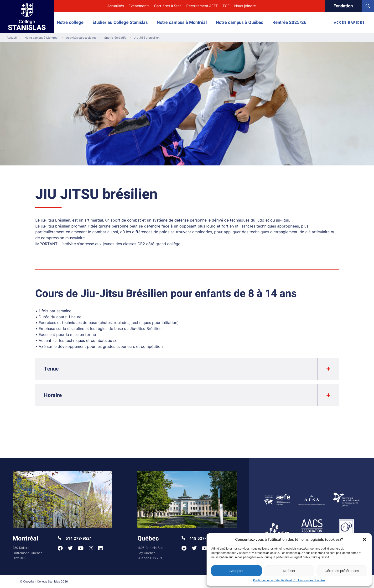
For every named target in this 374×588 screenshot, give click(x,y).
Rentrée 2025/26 (289, 23)
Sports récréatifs (115, 38)
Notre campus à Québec (240, 23)
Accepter (236, 571)
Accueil (12, 38)
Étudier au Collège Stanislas (120, 23)
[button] (364, 539)
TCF (226, 6)
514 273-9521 (75, 539)
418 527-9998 (199, 539)
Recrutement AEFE (202, 6)
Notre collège (70, 23)
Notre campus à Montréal (182, 23)
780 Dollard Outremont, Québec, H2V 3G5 (28, 553)
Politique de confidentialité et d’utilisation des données (289, 580)
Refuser (289, 571)
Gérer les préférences (342, 571)
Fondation (343, 6)
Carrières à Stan (168, 6)
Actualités (116, 6)
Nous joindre (245, 6)
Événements (139, 6)
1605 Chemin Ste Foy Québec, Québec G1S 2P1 (150, 553)
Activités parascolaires (81, 38)
